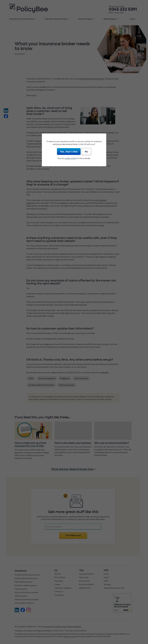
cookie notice (70, 158)
